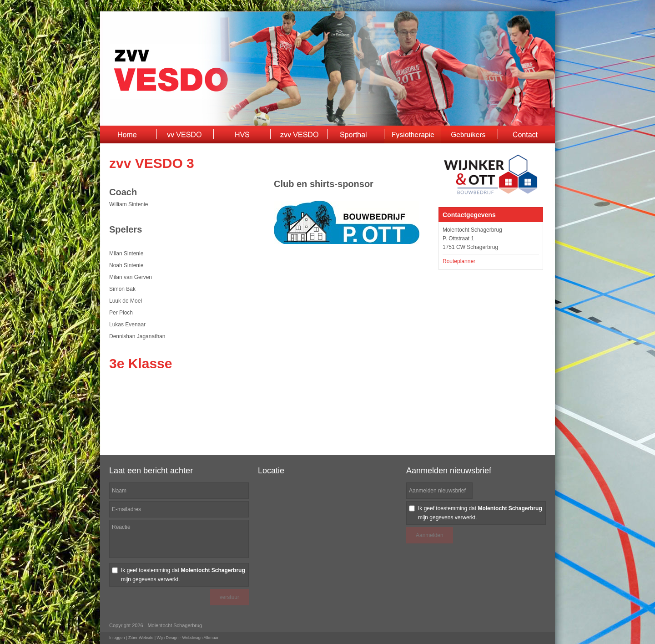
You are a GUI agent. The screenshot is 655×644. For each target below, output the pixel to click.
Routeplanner (459, 261)
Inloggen (117, 638)
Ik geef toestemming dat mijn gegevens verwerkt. (183, 575)
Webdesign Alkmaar (201, 638)
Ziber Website (141, 638)
